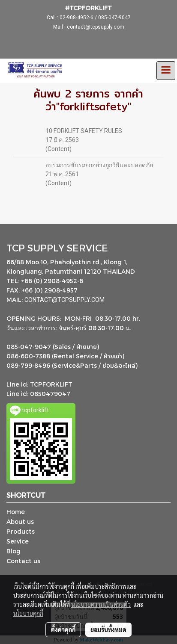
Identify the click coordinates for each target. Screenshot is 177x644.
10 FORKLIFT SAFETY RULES (84, 131)
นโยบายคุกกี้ (28, 613)
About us (20, 521)
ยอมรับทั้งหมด (108, 629)
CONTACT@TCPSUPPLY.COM (65, 300)
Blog (13, 551)
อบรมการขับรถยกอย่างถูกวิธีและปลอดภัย (99, 165)
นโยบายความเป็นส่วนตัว (101, 604)
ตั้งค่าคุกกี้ (63, 629)
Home (16, 512)
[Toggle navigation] (166, 71)
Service (18, 541)
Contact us (23, 561)
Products (21, 531)
